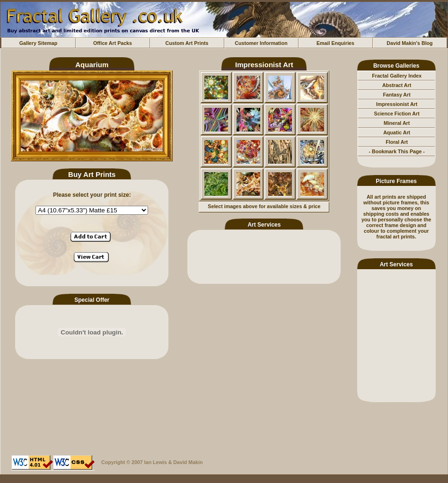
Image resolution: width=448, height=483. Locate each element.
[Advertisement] (396, 334)
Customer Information (261, 43)
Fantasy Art (397, 95)
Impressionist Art (397, 104)
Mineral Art (397, 123)
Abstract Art (397, 85)
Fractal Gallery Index (397, 76)
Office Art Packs (113, 43)
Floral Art (397, 142)
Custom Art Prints (187, 43)
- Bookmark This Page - (396, 151)
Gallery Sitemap (39, 43)
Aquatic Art (397, 132)
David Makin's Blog (409, 43)
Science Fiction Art (397, 114)
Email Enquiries (335, 43)
